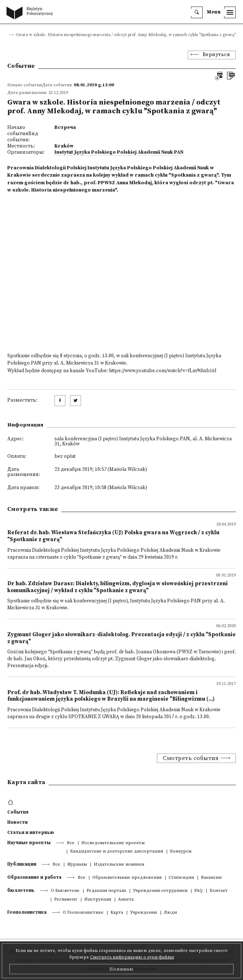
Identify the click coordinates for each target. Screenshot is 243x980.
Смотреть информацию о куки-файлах (132, 957)
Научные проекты (29, 843)
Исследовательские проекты (113, 843)
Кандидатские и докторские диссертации (117, 852)
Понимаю (121, 969)
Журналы (77, 865)
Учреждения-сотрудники (160, 891)
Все (71, 843)
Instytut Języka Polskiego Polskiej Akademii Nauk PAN (119, 152)
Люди (170, 913)
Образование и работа (34, 877)
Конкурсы (181, 852)
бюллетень (21, 890)
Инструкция (98, 900)
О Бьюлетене (65, 891)
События (18, 812)
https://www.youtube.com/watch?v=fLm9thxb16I (163, 371)
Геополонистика (27, 912)
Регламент (66, 900)
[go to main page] (31, 13)
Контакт (219, 891)
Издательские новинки (119, 865)
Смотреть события (191, 758)
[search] (197, 12)
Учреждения (143, 913)
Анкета (126, 900)
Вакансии (211, 878)
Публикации (22, 864)
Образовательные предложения (127, 878)
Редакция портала (106, 891)
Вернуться (216, 55)
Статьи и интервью (31, 833)
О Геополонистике (83, 913)
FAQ (199, 891)
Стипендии (181, 878)
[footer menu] (11, 803)
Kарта (117, 913)
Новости (17, 822)
